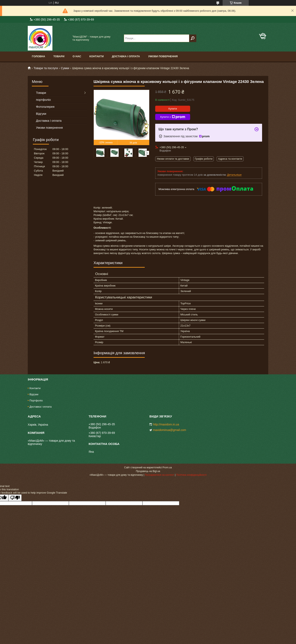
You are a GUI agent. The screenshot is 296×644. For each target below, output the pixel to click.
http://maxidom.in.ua (166, 424)
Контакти (97, 56)
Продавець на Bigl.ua (148, 471)
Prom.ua (167, 468)
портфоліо (43, 100)
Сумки (65, 68)
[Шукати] (193, 38)
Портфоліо (36, 400)
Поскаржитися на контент (160, 475)
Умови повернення (163, 56)
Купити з (173, 117)
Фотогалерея (45, 107)
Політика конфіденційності (191, 475)
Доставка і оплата (126, 56)
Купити (173, 109)
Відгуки (41, 114)
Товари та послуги (46, 68)
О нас (77, 56)
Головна (38, 56)
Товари (59, 56)
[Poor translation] (15, 498)
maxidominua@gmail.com (169, 430)
